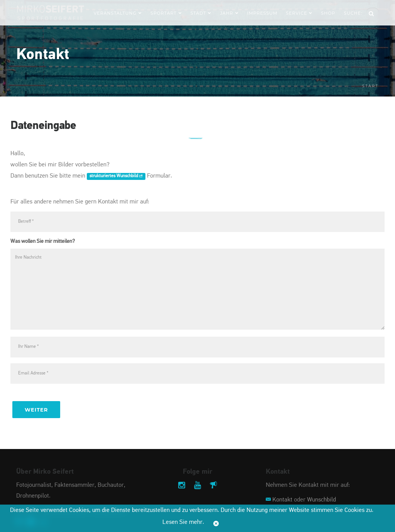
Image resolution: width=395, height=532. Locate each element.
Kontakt (282, 500)
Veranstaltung (118, 13)
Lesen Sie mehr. (183, 522)
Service (299, 13)
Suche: (353, 13)
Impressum (262, 13)
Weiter (36, 410)
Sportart (166, 13)
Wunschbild (322, 500)
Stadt (201, 13)
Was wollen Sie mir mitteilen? (43, 241)
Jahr (229, 13)
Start (371, 86)
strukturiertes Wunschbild (116, 176)
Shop (328, 13)
